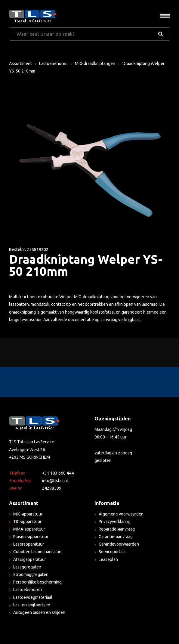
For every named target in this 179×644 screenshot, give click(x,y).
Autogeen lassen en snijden (39, 612)
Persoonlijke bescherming (37, 582)
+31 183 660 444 (58, 473)
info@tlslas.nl (55, 481)
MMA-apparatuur (29, 529)
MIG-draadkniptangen (95, 63)
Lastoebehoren (53, 63)
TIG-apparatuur (27, 522)
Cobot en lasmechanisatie (37, 552)
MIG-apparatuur (28, 514)
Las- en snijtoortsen (32, 605)
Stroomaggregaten (31, 574)
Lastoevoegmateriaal (33, 597)
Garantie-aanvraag (116, 537)
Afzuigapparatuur (30, 559)
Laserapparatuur (29, 544)
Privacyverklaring (115, 522)
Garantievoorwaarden (119, 544)
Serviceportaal (112, 552)
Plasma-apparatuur (31, 537)
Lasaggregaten (27, 567)
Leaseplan (108, 559)
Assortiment (20, 63)
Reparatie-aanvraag (117, 529)
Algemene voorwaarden (121, 514)
